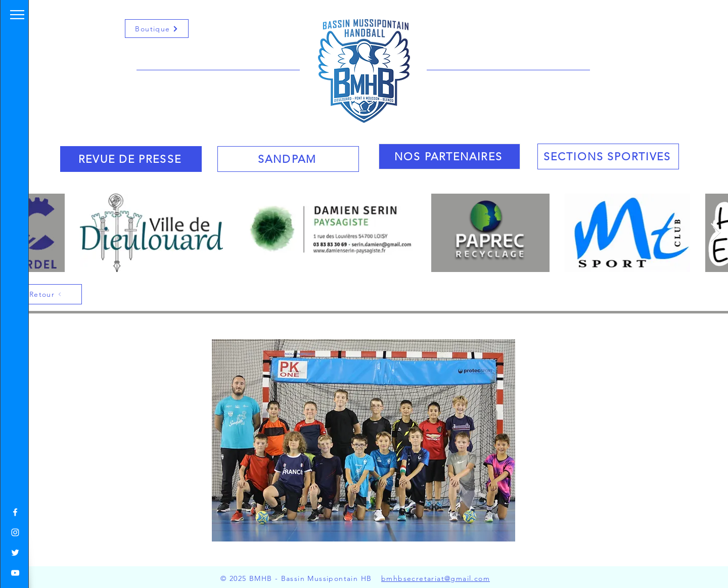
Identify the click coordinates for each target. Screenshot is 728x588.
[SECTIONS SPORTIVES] (608, 156)
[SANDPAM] (288, 159)
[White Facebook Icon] (15, 512)
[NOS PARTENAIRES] (449, 156)
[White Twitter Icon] (15, 553)
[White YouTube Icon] (15, 573)
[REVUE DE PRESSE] (131, 159)
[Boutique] (157, 29)
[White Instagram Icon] (15, 532)
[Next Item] (716, 233)
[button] (17, 15)
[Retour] (46, 294)
